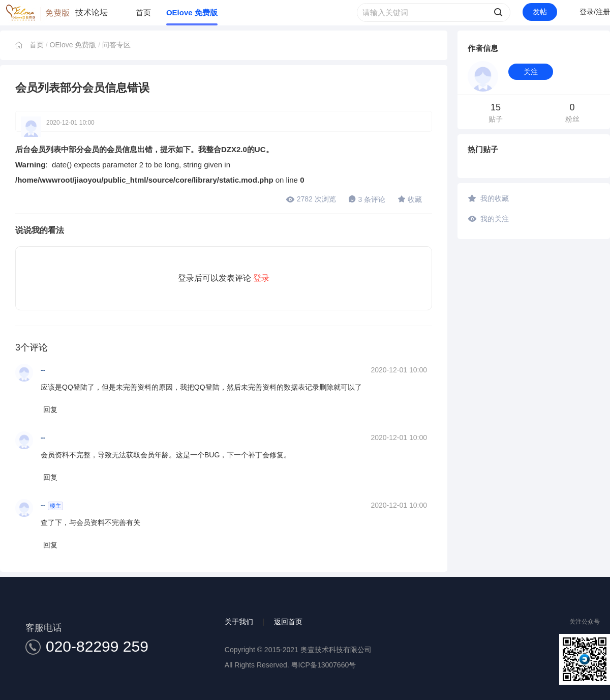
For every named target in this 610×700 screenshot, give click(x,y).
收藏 (410, 199)
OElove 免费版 (192, 12)
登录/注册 (595, 12)
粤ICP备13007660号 (324, 665)
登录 (261, 278)
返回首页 (288, 622)
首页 (143, 12)
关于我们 (239, 622)
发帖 (540, 12)
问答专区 (116, 45)
